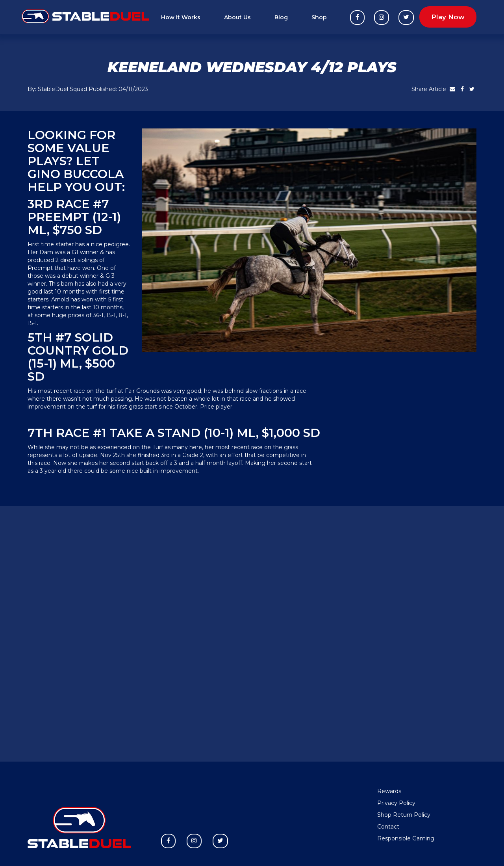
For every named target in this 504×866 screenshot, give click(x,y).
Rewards (389, 791)
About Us (237, 17)
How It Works (181, 17)
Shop (319, 17)
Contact (388, 827)
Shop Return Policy (404, 815)
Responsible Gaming (406, 838)
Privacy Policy (396, 803)
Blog (281, 17)
